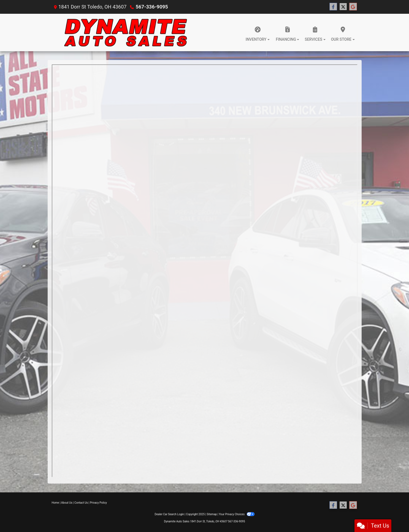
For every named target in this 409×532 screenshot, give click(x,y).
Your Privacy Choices (237, 514)
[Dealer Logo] (126, 32)
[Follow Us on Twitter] (343, 7)
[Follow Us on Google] (353, 7)
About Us (67, 503)
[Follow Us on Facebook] (333, 7)
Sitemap (212, 514)
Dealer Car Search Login (169, 514)
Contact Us (81, 503)
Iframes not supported (205, 271)
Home (55, 503)
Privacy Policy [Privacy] (99, 503)
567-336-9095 (152, 7)
